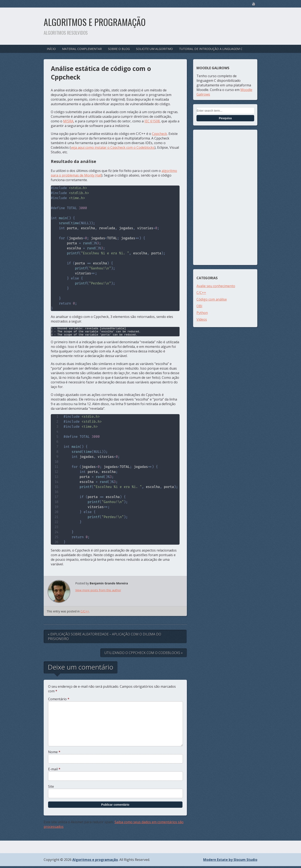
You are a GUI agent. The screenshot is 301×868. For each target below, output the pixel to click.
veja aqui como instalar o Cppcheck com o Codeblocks (113, 147)
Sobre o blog (119, 49)
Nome (54, 754)
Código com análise (212, 299)
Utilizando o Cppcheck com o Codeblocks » (144, 655)
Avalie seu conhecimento (216, 286)
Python (202, 313)
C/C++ (85, 613)
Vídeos (202, 319)
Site (51, 788)
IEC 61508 (152, 121)
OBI (199, 306)
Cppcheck (159, 134)
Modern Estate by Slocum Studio (230, 862)
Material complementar (82, 49)
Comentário (59, 701)
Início (51, 49)
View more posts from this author (98, 592)
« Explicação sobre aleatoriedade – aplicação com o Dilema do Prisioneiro (105, 638)
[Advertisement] (225, 197)
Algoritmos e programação (95, 22)
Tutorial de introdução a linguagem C (211, 49)
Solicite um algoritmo (154, 49)
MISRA (68, 121)
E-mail (54, 771)
